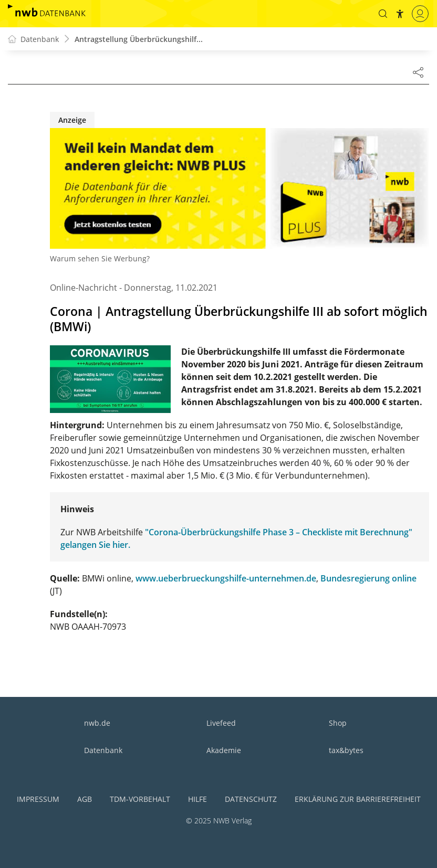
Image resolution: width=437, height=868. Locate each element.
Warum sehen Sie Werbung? (100, 258)
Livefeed (221, 723)
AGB (85, 799)
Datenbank (103, 750)
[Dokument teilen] (418, 72)
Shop (338, 723)
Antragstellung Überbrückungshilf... (139, 39)
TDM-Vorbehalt (140, 799)
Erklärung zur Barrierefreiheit (358, 799)
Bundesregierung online (368, 578)
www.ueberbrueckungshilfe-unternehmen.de (226, 578)
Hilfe (197, 799)
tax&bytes (346, 750)
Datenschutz (251, 799)
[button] (383, 14)
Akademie (224, 750)
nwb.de (97, 723)
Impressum (38, 799)
